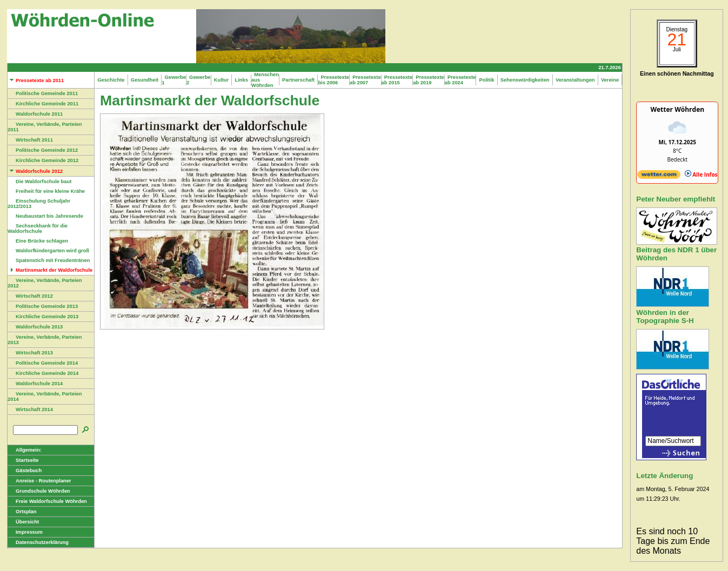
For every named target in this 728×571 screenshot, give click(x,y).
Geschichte (111, 80)
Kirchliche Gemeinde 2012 (43, 160)
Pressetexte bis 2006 (333, 80)
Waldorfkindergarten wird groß (48, 251)
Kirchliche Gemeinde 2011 (43, 104)
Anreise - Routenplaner (39, 481)
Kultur (222, 80)
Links (241, 80)
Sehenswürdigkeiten (525, 80)
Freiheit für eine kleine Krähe (46, 191)
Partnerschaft (299, 80)
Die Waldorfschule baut (39, 182)
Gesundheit (145, 80)
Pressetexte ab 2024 (460, 80)
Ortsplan (22, 512)
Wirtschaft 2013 (30, 353)
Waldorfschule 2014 (35, 384)
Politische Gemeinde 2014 (43, 363)
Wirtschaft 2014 (30, 409)
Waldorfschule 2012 (35, 171)
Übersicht (23, 522)
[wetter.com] (659, 177)
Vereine (610, 80)
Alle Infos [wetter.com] (701, 174)
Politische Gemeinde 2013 (43, 306)
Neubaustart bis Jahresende (45, 216)
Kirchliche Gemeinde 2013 (43, 317)
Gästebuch (25, 471)
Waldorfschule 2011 (35, 114)
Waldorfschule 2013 (35, 327)
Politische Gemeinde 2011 (43, 93)
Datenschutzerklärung (38, 542)
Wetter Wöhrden (677, 109)
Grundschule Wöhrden (39, 491)
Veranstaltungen (575, 80)
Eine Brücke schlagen (38, 241)
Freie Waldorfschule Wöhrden (47, 501)
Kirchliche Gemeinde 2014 (43, 373)
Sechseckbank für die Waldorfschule (38, 229)
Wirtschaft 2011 (30, 140)
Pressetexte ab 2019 (429, 80)
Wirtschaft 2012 (30, 296)
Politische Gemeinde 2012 (43, 150)
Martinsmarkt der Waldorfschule (50, 270)
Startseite (23, 460)
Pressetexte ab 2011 (36, 80)
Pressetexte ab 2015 (397, 80)
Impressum (25, 532)
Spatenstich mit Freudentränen (49, 260)
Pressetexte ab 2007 (365, 80)
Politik (486, 80)
